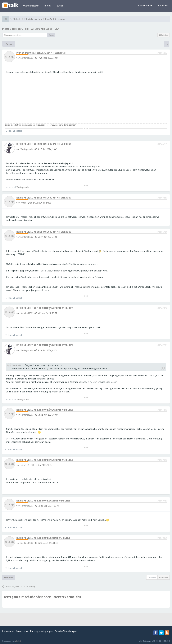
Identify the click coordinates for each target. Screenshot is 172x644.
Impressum (8, 631)
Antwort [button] (9, 44)
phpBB (18, 641)
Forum (48, 6)
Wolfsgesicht (27, 149)
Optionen (152, 577)
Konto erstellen (145, 5)
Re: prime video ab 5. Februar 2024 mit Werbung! (43, 501)
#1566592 (162, 53)
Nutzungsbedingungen (42, 631)
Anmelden (163, 5)
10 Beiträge (164, 35)
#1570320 (162, 538)
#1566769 (162, 232)
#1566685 (162, 198)
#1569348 (162, 460)
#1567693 (162, 410)
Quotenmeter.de (31, 6)
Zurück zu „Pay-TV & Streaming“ (19, 587)
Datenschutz (22, 631)
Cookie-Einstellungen (66, 631)
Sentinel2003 (27, 58)
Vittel (23, 203)
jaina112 (25, 465)
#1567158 (162, 308)
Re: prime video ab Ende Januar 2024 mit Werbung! (44, 144)
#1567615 (162, 345)
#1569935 (162, 501)
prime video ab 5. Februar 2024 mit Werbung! (30, 29)
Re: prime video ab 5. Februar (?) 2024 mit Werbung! (45, 308)
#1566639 (162, 144)
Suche (61, 6)
